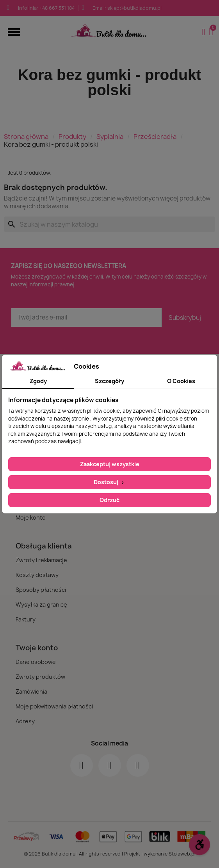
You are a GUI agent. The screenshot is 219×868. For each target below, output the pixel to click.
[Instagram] (110, 765)
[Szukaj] (109, 224)
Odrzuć (109, 500)
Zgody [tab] (38, 381)
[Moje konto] (204, 32)
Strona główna (26, 137)
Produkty (72, 137)
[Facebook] (82, 765)
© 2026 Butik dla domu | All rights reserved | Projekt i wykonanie (96, 854)
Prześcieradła (155, 137)
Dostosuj (109, 482)
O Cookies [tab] (181, 381)
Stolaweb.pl (182, 854)
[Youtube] (138, 765)
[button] (14, 32)
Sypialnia (110, 137)
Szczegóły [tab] (109, 381)
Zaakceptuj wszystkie (110, 464)
